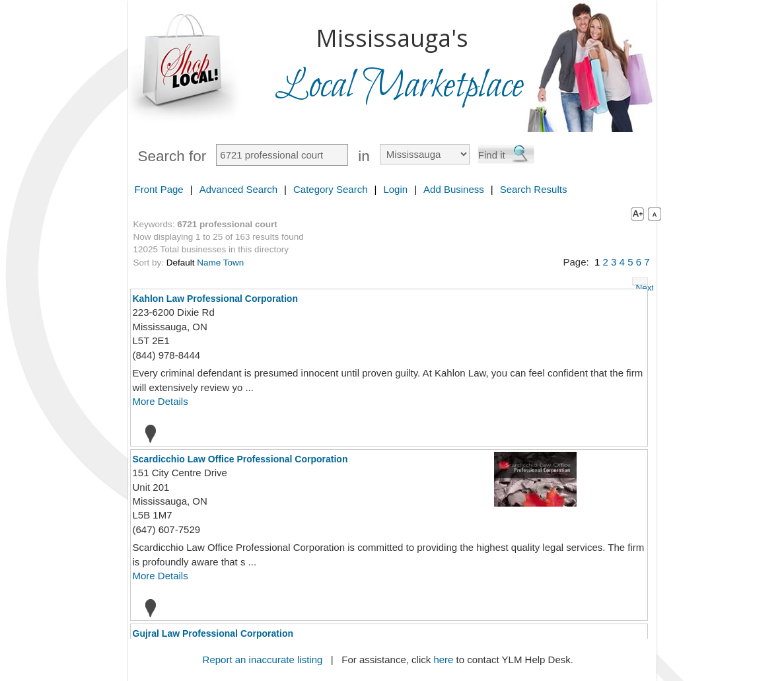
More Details (160, 401)
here (443, 660)
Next (642, 284)
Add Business (454, 189)
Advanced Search (238, 189)
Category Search (331, 189)
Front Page (159, 189)
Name (209, 263)
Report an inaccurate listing (263, 660)
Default (181, 263)
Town (234, 263)
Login (395, 189)
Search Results (534, 189)
